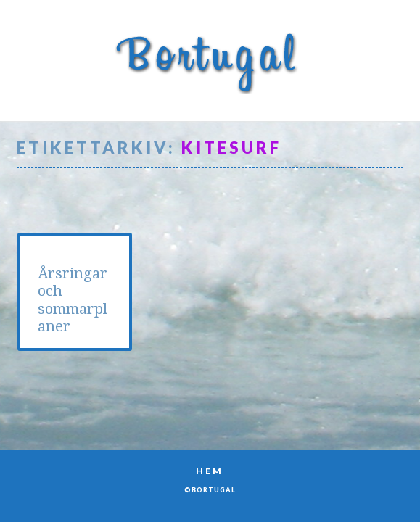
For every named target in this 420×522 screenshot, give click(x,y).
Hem (210, 471)
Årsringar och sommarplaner (73, 300)
